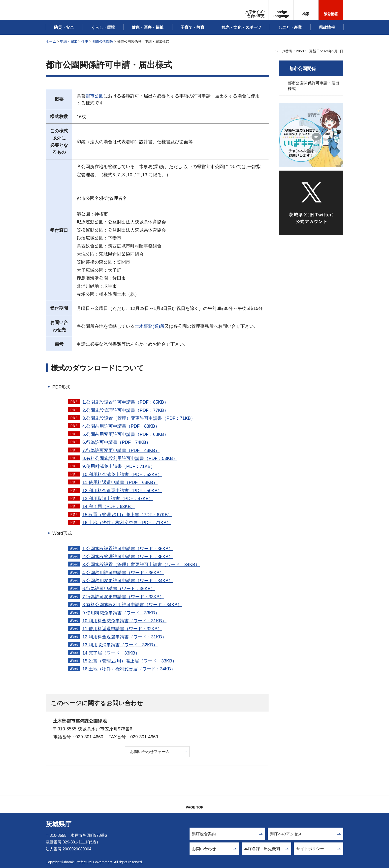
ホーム (51, 41)
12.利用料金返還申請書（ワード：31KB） (124, 637)
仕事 (85, 41)
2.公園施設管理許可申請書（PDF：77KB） (125, 410)
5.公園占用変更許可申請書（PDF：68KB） (125, 434)
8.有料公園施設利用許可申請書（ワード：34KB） (132, 605)
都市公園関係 (103, 41)
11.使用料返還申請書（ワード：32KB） (122, 629)
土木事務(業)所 (150, 326)
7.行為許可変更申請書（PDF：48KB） (121, 450)
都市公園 (95, 96)
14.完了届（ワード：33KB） (111, 653)
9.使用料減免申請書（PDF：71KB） (119, 466)
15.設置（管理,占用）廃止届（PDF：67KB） (127, 515)
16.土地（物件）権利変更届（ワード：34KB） (129, 669)
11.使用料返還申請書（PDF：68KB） (120, 482)
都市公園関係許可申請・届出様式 (314, 86)
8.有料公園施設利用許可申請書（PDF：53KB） (130, 458)
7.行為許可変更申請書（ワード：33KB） (123, 597)
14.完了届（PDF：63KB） (109, 507)
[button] (281, 10)
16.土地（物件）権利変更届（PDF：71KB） (127, 523)
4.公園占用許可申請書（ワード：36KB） (123, 573)
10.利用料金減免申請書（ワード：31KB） (124, 621)
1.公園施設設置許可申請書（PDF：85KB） (125, 402)
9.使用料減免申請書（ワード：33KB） (121, 613)
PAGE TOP (194, 807)
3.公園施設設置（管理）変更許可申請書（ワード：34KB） (141, 565)
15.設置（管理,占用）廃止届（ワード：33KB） (130, 661)
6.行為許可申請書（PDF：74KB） (116, 442)
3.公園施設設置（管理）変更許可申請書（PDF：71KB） (139, 418)
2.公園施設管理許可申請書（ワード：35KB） (128, 557)
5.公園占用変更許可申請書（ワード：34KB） (128, 581)
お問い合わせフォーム (150, 752)
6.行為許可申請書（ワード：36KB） (119, 589)
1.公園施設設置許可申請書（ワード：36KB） (128, 549)
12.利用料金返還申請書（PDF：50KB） (122, 491)
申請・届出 (69, 41)
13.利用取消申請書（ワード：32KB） (120, 645)
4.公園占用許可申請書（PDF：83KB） (121, 426)
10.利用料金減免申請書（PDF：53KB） (122, 475)
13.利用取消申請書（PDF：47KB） (118, 499)
